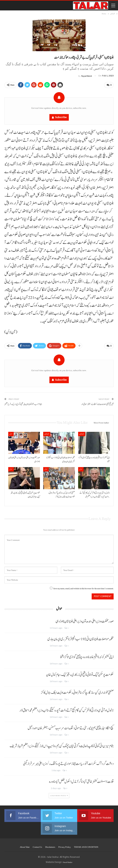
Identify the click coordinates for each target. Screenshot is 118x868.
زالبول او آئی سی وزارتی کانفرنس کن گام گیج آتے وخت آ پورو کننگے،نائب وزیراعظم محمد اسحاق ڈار (67, 710)
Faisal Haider (68, 862)
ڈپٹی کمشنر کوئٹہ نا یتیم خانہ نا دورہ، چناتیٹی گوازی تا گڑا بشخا (87, 657)
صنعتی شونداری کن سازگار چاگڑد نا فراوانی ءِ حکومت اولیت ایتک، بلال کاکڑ (77, 693)
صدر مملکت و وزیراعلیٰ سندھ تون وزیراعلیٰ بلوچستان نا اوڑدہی (85, 621)
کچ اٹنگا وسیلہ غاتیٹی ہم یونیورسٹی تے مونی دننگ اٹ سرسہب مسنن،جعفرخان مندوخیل (71, 728)
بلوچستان (47, 434)
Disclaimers (50, 847)
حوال (11, 434)
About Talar (25, 847)
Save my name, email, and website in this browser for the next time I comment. (83, 589)
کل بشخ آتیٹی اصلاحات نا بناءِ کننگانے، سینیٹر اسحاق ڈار (97, 404)
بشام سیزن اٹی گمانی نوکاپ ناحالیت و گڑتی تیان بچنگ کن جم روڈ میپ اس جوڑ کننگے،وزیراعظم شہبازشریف (62, 746)
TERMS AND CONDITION (86, 847)
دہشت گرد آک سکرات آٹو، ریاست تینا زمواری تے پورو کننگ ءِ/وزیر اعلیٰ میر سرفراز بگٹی (68, 764)
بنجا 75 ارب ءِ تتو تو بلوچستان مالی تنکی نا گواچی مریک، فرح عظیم (23, 404)
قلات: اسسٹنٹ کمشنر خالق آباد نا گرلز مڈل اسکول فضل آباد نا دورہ (81, 782)
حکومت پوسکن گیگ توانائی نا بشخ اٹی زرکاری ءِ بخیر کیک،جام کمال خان (80, 675)
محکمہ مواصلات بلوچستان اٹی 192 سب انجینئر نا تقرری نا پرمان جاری (80, 639)
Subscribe (61, 117)
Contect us (37, 847)
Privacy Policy (65, 847)
